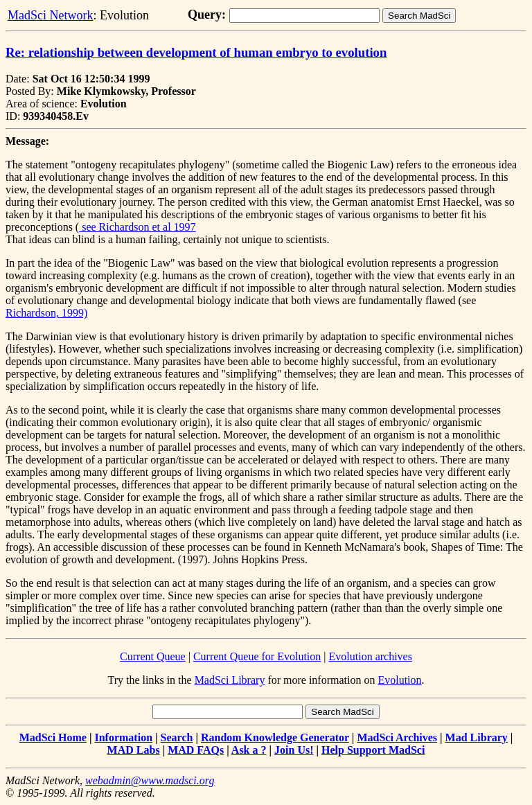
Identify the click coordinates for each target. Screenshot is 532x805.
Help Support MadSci (373, 750)
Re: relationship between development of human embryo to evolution (196, 52)
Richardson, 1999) (46, 313)
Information (123, 737)
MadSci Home (53, 737)
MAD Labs (134, 750)
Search (177, 737)
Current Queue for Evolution (257, 656)
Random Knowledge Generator (275, 737)
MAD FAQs (196, 750)
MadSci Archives (397, 737)
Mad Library (477, 737)
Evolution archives (371, 656)
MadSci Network (50, 15)
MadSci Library (230, 680)
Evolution (399, 680)
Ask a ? (249, 750)
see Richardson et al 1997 (137, 227)
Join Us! (294, 750)
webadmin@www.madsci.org (150, 780)
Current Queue (153, 656)
